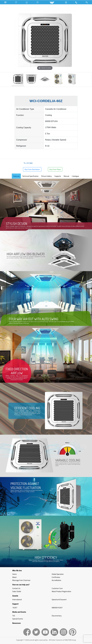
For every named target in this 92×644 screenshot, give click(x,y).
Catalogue (75, 176)
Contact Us (16, 588)
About (14, 577)
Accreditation (56, 580)
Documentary (57, 616)
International (17, 599)
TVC (14, 616)
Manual (66, 176)
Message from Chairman (21, 580)
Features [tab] (16, 176)
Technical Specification (30, 176)
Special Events (18, 619)
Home (14, 574)
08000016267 (57, 608)
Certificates (56, 577)
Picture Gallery (46, 176)
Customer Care (57, 588)
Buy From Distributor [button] (32, 169)
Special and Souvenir (59, 599)
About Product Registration (61, 591)
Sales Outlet (17, 591)
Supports (58, 176)
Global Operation (58, 574)
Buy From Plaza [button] (55, 169)
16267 (15, 608)
